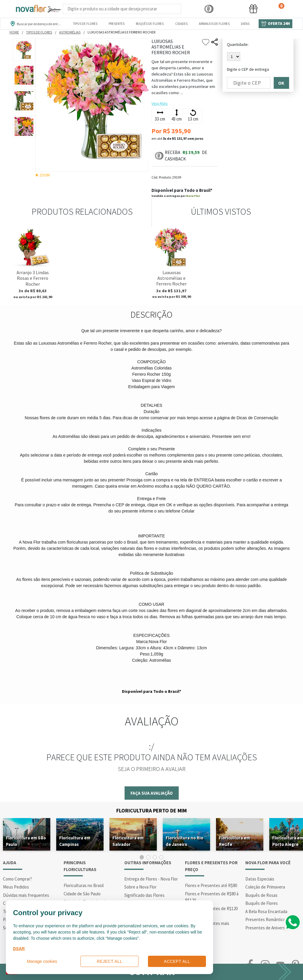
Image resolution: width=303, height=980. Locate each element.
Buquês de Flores (262, 903)
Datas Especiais (260, 879)
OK (281, 83)
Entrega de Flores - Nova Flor (151, 879)
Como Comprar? (17, 879)
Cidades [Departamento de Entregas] (181, 24)
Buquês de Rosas (261, 895)
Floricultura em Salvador (128, 841)
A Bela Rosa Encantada (266, 911)
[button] (209, 9)
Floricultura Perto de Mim (151, 810)
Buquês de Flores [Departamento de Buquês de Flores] (150, 24)
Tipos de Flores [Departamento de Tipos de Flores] (85, 24)
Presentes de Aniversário (269, 928)
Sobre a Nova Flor (140, 887)
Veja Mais (160, 103)
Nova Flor (193, 196)
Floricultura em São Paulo (26, 841)
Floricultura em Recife (234, 841)
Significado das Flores (144, 895)
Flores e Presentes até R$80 (211, 885)
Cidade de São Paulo (82, 894)
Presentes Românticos (266, 919)
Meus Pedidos (16, 887)
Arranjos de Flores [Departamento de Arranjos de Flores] (214, 24)
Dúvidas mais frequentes (26, 895)
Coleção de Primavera (265, 887)
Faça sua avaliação (152, 793)
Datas (245, 24)
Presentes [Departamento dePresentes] (117, 24)
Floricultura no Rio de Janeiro (184, 841)
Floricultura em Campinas (75, 841)
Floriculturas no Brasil (84, 885)
